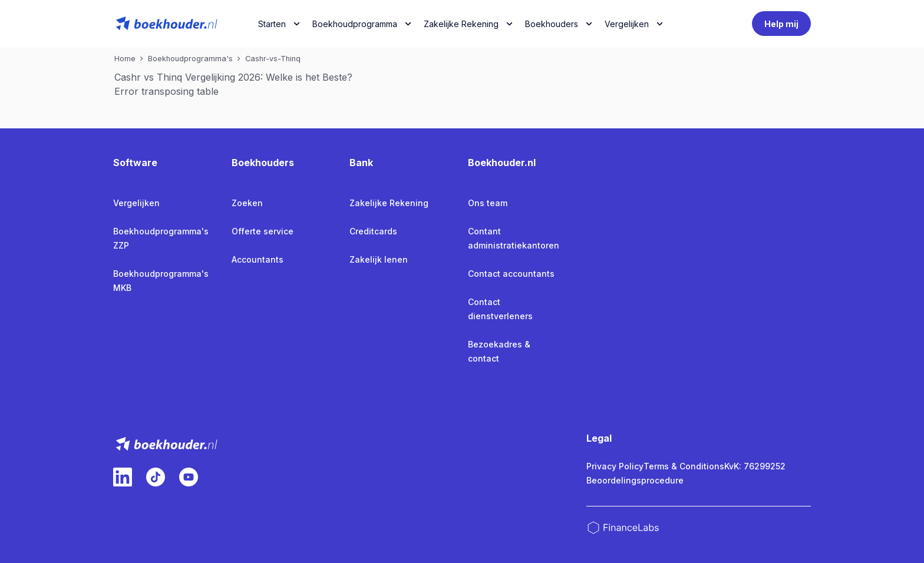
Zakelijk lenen (379, 259)
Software (135, 163)
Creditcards (373, 231)
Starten (272, 24)
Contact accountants (511, 274)
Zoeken (247, 203)
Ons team (488, 203)
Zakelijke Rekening (461, 24)
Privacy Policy (615, 466)
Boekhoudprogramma (355, 24)
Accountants (258, 259)
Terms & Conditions (684, 466)
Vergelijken (136, 203)
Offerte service (263, 231)
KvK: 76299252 (755, 466)
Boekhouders (552, 24)
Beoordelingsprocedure (635, 480)
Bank (361, 163)
